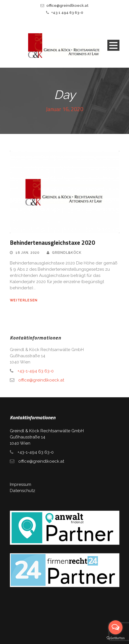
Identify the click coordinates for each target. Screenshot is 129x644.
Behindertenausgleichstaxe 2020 (52, 242)
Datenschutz (22, 491)
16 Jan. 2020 (27, 253)
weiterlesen (24, 300)
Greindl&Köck (67, 253)
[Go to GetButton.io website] (116, 638)
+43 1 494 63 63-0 (67, 13)
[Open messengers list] (116, 627)
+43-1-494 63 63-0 (36, 371)
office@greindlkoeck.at (67, 5)
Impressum (21, 484)
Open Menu (113, 45)
